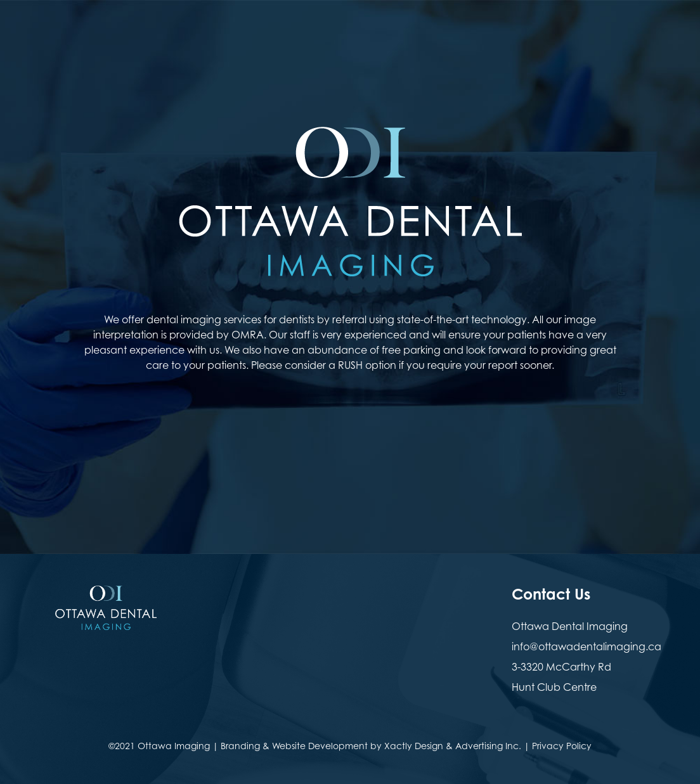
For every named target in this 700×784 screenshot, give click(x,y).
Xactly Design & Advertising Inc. (453, 746)
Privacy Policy (562, 746)
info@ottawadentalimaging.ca (587, 646)
